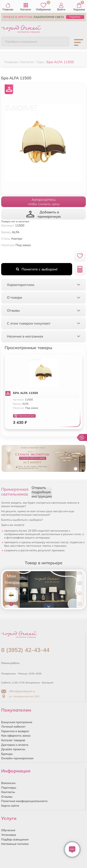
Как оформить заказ (16, 735)
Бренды (7, 754)
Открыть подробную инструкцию (42, 492)
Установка (9, 835)
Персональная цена (24, 416)
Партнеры (9, 787)
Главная (8, 7)
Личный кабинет (13, 726)
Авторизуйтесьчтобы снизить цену (44, 202)
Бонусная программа (17, 722)
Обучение (8, 830)
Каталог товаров (13, 740)
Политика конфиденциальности (24, 801)
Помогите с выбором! (37, 269)
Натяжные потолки (15, 844)
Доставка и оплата (15, 745)
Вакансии (8, 783)
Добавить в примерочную (44, 214)
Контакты (8, 792)
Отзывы (7, 797)
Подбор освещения (15, 839)
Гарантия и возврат (15, 731)
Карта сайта (10, 806)
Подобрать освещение (21, 41)
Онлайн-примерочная (17, 758)
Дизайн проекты (13, 749)
